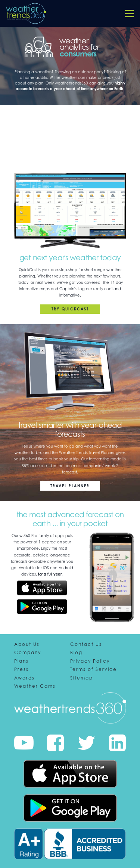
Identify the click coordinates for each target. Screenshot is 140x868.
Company (28, 653)
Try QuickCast (70, 309)
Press (21, 669)
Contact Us (86, 644)
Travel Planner (70, 486)
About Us (27, 644)
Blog (76, 653)
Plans (21, 661)
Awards (24, 678)
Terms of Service (94, 669)
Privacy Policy (90, 661)
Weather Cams (35, 686)
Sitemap (82, 678)
